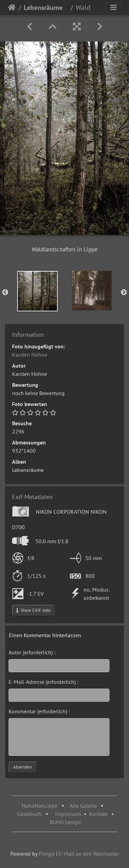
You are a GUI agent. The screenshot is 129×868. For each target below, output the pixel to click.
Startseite (12, 8)
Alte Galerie (83, 806)
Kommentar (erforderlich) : (39, 711)
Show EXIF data (33, 610)
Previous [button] (5, 293)
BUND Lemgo (65, 822)
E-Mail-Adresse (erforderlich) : (44, 682)
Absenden (23, 767)
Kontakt (98, 814)
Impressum (68, 814)
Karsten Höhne (30, 355)
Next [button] (124, 293)
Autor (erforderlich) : (32, 652)
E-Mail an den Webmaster (89, 854)
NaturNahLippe (40, 806)
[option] (37, 291)
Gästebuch (30, 814)
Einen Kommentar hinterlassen (45, 635)
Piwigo (47, 854)
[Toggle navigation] (114, 8)
